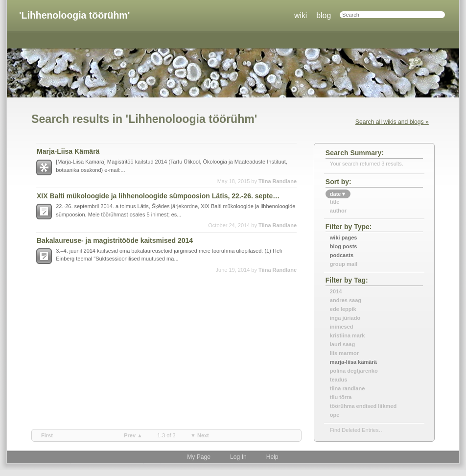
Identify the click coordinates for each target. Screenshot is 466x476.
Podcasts (342, 255)
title (335, 202)
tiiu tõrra (341, 397)
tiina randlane (348, 388)
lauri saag (342, 344)
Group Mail (344, 264)
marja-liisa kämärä (353, 362)
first (47, 435)
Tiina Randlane (278, 181)
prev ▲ (133, 435)
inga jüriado (345, 318)
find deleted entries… (357, 430)
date (338, 194)
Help (272, 457)
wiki (301, 15)
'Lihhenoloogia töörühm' (74, 15)
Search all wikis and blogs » (392, 122)
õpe (335, 415)
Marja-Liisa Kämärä (68, 151)
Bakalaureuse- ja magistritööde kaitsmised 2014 (115, 240)
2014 (336, 291)
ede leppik (343, 309)
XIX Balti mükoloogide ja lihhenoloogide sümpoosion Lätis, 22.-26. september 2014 (161, 196)
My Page (199, 457)
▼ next (200, 435)
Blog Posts (344, 246)
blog (324, 15)
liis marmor (344, 353)
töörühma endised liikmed (363, 406)
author (338, 211)
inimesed (342, 327)
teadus (338, 380)
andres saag (346, 300)
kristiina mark (348, 335)
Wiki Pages (344, 238)
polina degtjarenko (354, 371)
